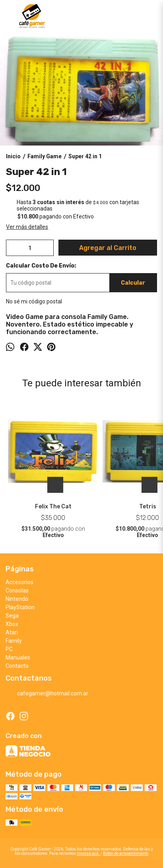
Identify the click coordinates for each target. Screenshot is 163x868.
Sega (12, 616)
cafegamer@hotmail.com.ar (47, 693)
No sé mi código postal (34, 301)
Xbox (12, 624)
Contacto (17, 666)
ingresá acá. (89, 853)
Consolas (17, 590)
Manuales (18, 657)
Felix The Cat (53, 507)
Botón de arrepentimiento (126, 853)
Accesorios (19, 582)
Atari (12, 632)
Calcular (133, 283)
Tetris (148, 507)
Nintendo (17, 599)
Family (14, 641)
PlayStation (20, 607)
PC (9, 649)
